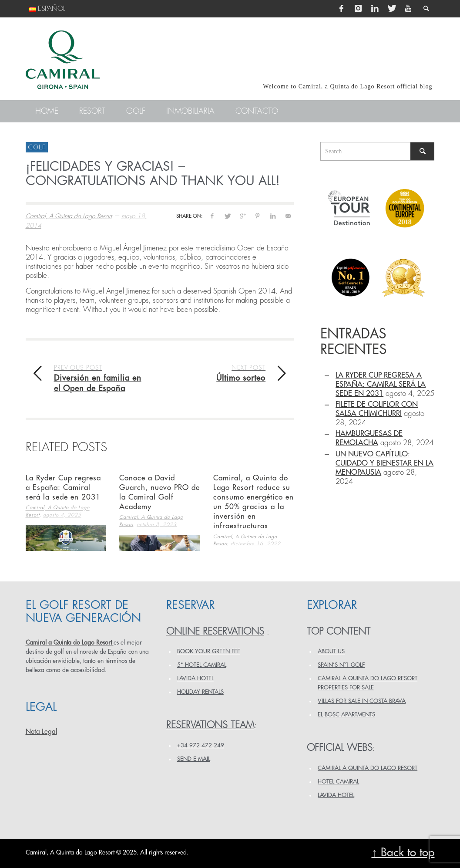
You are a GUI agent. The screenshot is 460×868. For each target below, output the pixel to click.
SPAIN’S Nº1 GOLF (341, 665)
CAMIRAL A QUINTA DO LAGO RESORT (368, 768)
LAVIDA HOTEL (195, 678)
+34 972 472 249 (201, 745)
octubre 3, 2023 (157, 525)
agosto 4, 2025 (62, 515)
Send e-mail (194, 759)
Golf (37, 147)
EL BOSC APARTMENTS (346, 714)
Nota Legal (41, 732)
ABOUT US (331, 651)
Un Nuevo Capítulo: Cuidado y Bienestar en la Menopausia (384, 463)
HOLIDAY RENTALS (200, 692)
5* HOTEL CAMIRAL (202, 665)
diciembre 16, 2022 (256, 544)
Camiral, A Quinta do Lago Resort (69, 216)
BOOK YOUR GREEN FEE (209, 651)
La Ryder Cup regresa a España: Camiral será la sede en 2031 (63, 488)
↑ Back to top (403, 853)
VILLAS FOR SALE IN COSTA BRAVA (362, 701)
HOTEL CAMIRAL (338, 782)
